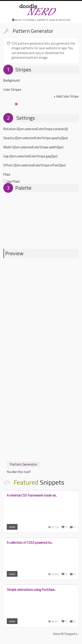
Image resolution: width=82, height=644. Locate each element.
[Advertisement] (41, 417)
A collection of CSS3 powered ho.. (30, 543)
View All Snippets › (66, 634)
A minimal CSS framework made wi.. (32, 495)
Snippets (43, 20)
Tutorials (29, 20)
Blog (18, 20)
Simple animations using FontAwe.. (31, 590)
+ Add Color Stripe (66, 96)
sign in (53, 20)
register (64, 20)
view (12, 527)
